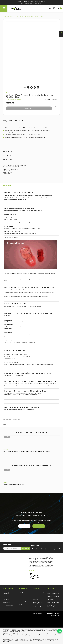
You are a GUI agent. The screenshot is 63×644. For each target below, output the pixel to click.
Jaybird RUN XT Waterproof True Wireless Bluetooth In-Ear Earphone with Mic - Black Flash (28, 451)
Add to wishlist (55, 108)
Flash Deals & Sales (53, 602)
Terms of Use (22, 598)
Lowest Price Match (53, 593)
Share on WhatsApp (39, 592)
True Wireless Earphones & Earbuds (38, 15)
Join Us (24, 526)
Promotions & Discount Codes (52, 606)
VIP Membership (37, 607)
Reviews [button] (31, 424)
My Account (7, 602)
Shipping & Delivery (24, 592)
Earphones (10, 15)
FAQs (5, 596)
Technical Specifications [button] (31, 419)
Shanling (6, 483)
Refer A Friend (37, 595)
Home (5, 15)
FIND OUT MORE (39, 526)
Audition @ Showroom (6, 593)
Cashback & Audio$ (53, 596)
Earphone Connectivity (21, 15)
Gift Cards (50, 599)
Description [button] (31, 186)
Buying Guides (22, 604)
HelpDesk (6, 599)
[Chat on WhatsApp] (60, 631)
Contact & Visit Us (8, 605)
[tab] (31, 186)
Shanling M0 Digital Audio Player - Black (14, 484)
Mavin (7, 92)
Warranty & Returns (24, 595)
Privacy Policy (22, 601)
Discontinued (29, 108)
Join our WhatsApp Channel (38, 599)
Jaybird (5, 450)
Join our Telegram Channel (38, 603)
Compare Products (54, 8)
